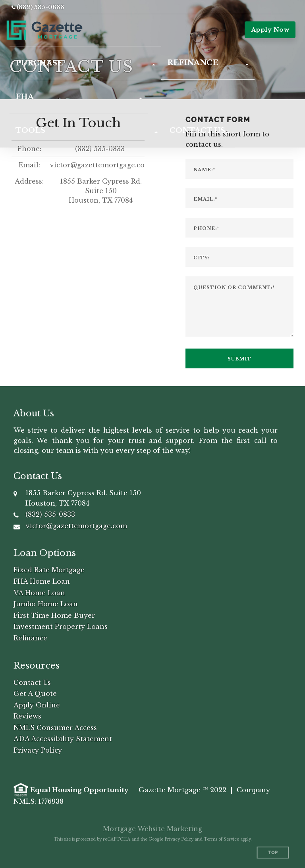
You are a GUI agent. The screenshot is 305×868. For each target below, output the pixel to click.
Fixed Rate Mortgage (49, 570)
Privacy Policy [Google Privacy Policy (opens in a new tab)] (179, 839)
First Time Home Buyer (54, 615)
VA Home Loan (39, 593)
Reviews (27, 716)
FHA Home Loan (42, 581)
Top (273, 853)
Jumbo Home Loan (46, 604)
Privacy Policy (38, 750)
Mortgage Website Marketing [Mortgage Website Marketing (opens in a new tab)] (152, 829)
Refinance (30, 638)
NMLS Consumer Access (55, 728)
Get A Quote (35, 694)
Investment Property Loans (61, 627)
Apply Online (37, 705)
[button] (85, 63)
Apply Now (270, 30)
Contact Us (32, 682)
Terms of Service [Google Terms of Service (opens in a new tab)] (221, 839)
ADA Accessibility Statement (63, 739)
